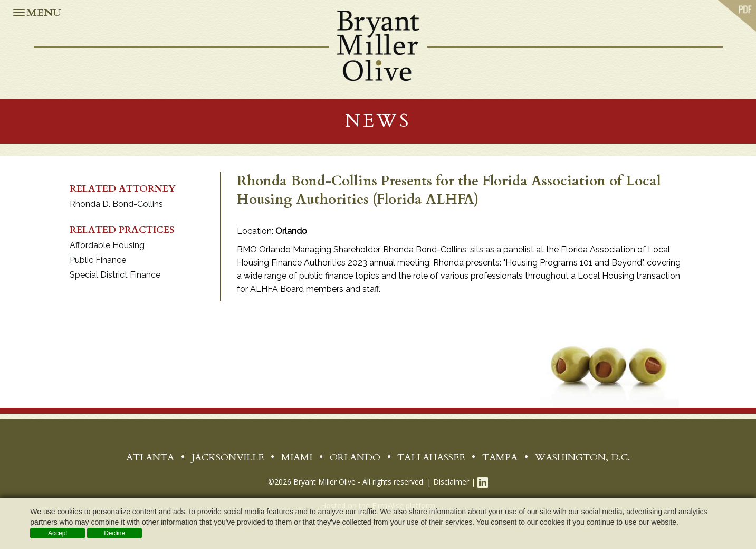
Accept (58, 533)
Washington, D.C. (582, 457)
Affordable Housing (107, 245)
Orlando (355, 457)
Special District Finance (115, 275)
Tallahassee (431, 457)
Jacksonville (228, 457)
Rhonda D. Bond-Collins (116, 204)
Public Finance (98, 260)
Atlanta (150, 457)
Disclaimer (451, 482)
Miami (297, 457)
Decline (114, 533)
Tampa (500, 457)
